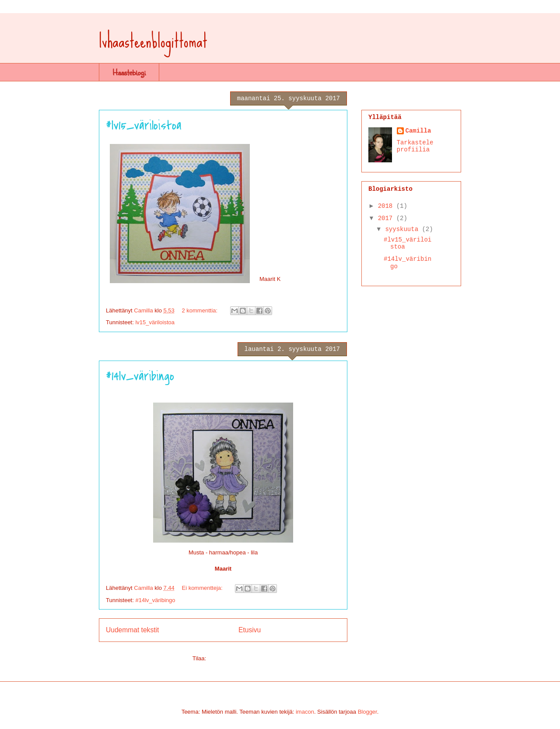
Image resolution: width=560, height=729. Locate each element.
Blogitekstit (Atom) (231, 658)
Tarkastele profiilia (415, 146)
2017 (387, 218)
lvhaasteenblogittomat (153, 41)
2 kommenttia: (200, 310)
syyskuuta (403, 229)
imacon (305, 712)
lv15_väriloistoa (155, 322)
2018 (387, 206)
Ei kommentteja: (203, 588)
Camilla (418, 131)
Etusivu (250, 630)
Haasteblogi (129, 72)
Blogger (367, 712)
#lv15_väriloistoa (144, 126)
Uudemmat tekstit (132, 630)
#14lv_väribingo (140, 376)
